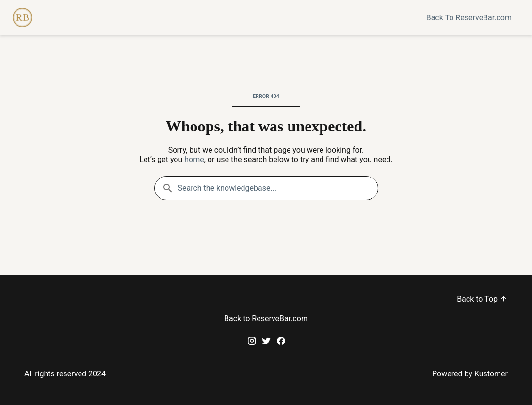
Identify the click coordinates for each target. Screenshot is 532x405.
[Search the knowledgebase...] (266, 188)
